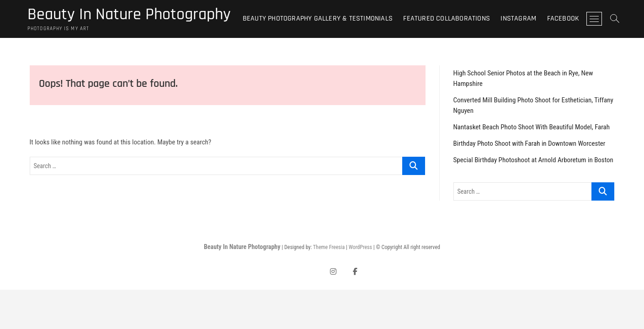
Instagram (518, 19)
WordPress (360, 247)
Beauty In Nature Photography (129, 15)
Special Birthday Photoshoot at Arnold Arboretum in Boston (533, 160)
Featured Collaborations (447, 19)
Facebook (563, 19)
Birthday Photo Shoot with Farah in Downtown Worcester (530, 143)
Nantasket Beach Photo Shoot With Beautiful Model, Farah (532, 127)
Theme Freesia (329, 247)
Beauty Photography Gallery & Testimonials (318, 19)
